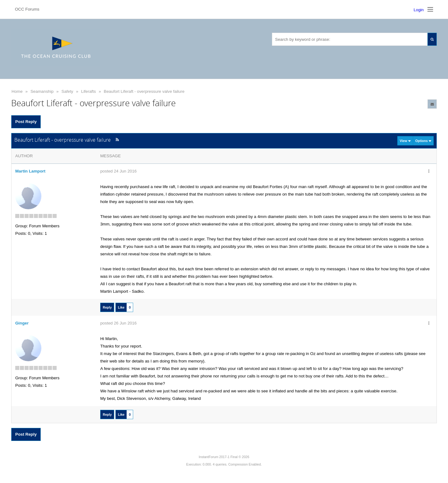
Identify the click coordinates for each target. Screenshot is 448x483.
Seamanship (42, 91)
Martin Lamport (30, 171)
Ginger (22, 323)
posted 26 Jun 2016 (118, 323)
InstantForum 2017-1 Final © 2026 (224, 457)
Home (17, 91)
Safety (68, 91)
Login (419, 10)
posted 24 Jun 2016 (118, 171)
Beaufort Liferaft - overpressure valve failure (144, 91)
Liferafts (89, 91)
